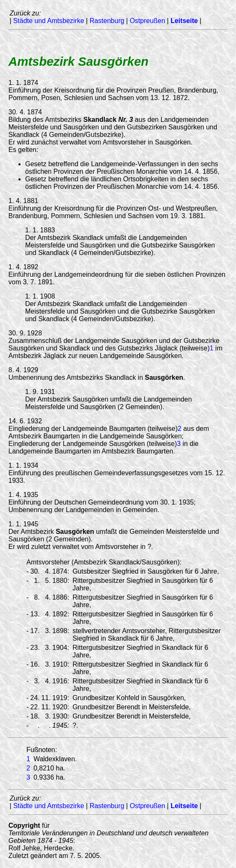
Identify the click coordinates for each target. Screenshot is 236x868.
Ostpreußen (147, 21)
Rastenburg (107, 21)
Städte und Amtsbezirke (49, 21)
